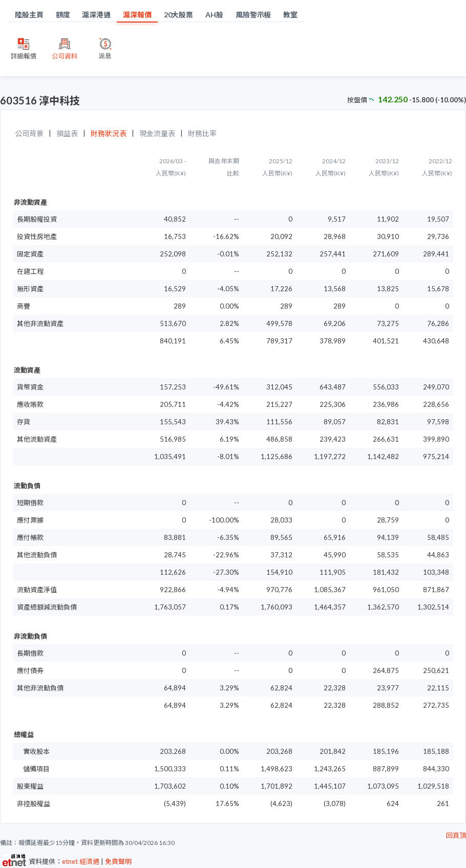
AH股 (214, 15)
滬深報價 (137, 15)
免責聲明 (118, 861)
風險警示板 (253, 15)
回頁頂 (456, 835)
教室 (290, 15)
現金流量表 (157, 133)
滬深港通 (96, 15)
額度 (63, 15)
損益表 (67, 133)
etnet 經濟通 (81, 861)
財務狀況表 (109, 133)
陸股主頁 (29, 15)
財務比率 (202, 133)
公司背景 (29, 133)
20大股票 (179, 15)
